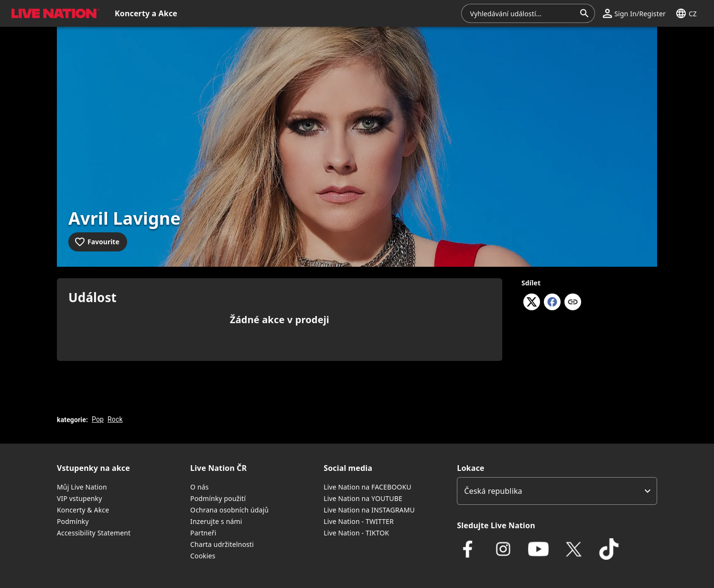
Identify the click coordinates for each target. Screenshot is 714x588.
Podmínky (73, 521)
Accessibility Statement (94, 533)
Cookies (203, 556)
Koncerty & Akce (83, 510)
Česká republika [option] (493, 491)
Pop (98, 419)
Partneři (203, 533)
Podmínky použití (218, 498)
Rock (115, 419)
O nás (200, 487)
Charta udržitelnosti (222, 544)
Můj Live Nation (82, 487)
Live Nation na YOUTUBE (363, 498)
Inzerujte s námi (216, 521)
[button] (634, 13)
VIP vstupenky (80, 498)
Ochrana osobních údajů (229, 510)
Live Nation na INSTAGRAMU (369, 510)
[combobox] (522, 13)
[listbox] (557, 491)
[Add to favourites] (98, 242)
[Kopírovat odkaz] (573, 303)
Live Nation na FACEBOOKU (367, 487)
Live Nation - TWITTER (359, 521)
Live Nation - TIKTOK (356, 533)
